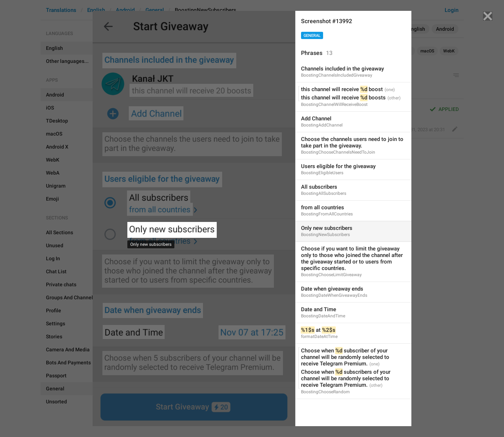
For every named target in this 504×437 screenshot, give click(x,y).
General (312, 36)
